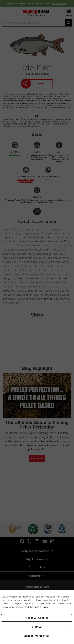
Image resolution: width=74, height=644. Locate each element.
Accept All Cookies (37, 618)
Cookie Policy (41, 607)
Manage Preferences (37, 636)
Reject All (37, 627)
